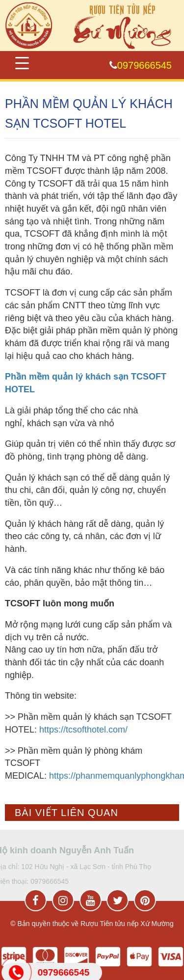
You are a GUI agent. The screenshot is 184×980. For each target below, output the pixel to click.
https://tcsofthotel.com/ (83, 730)
